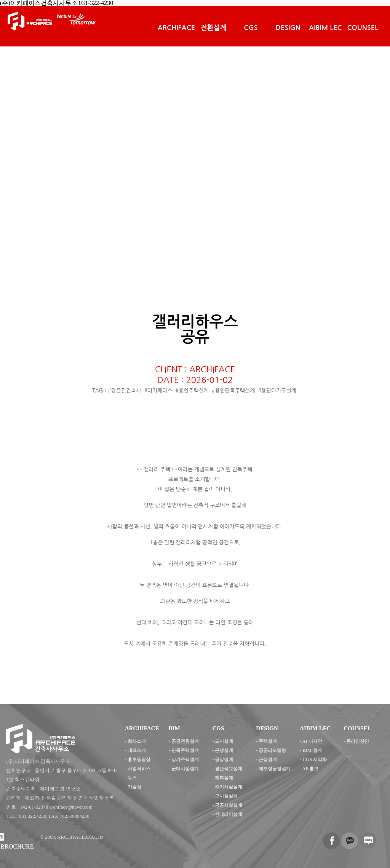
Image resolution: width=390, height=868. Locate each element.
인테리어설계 (229, 814)
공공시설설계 (229, 805)
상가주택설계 (185, 759)
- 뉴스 (131, 778)
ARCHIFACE (176, 28)
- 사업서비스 (138, 769)
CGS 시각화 (315, 759)
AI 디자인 (312, 741)
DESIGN (288, 28)
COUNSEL (363, 28)
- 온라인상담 (356, 741)
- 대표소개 (135, 750)
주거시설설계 (229, 787)
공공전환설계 (185, 741)
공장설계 (224, 759)
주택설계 (268, 741)
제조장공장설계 (275, 769)
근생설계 (224, 750)
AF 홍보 (311, 769)
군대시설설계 (185, 769)
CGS (251, 28)
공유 (195, 337)
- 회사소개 (135, 741)
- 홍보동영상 (138, 759)
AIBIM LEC (325, 28)
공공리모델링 (272, 750)
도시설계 (224, 741)
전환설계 (214, 28)
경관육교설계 (229, 769)
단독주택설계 (185, 750)
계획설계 (224, 778)
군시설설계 (226, 796)
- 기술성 (133, 787)
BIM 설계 (312, 750)
